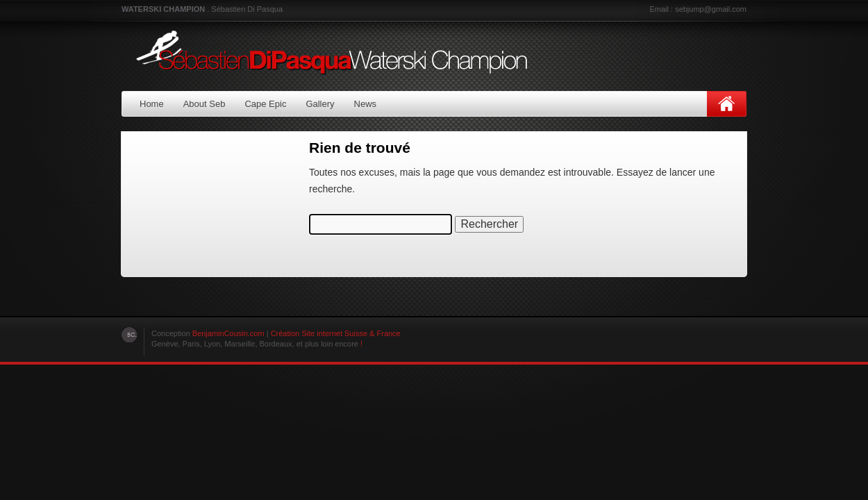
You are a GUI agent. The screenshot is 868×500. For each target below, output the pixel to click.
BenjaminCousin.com (228, 333)
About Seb (205, 104)
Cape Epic (265, 104)
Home (152, 104)
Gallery (320, 104)
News (366, 104)
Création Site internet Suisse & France (336, 333)
